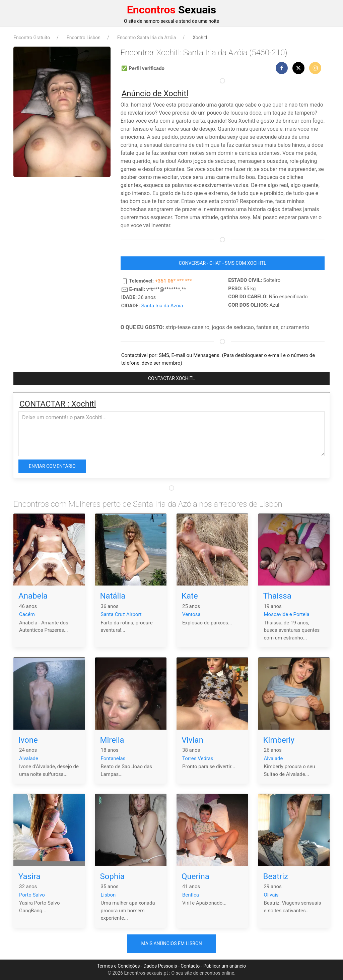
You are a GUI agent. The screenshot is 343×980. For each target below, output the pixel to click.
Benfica (191, 895)
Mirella (112, 740)
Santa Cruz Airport (121, 614)
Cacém (27, 614)
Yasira (29, 876)
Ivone (28, 740)
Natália (113, 596)
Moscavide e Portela (287, 614)
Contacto (190, 966)
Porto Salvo (32, 895)
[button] (282, 68)
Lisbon (108, 895)
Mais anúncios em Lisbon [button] (171, 943)
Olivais (271, 895)
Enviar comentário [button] (52, 466)
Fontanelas (113, 758)
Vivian (192, 740)
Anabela (33, 596)
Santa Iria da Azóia (162, 306)
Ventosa (191, 614)
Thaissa (277, 596)
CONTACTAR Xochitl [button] (171, 378)
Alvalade (29, 758)
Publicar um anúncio (225, 966)
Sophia (113, 876)
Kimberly (279, 740)
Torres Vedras (198, 758)
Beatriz (276, 876)
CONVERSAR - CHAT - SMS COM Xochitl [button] (223, 263)
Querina (195, 876)
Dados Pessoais (160, 966)
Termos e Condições (119, 966)
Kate (190, 596)
